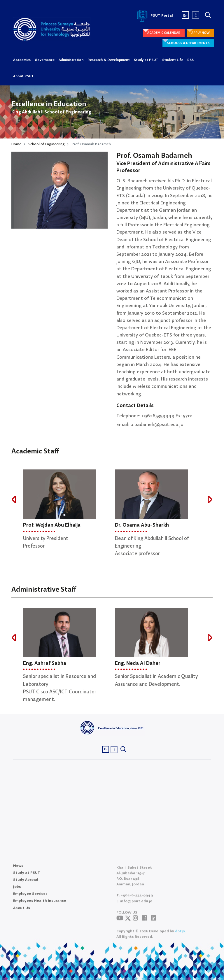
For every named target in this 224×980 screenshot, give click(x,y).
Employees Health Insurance (40, 905)
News (18, 870)
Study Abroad (26, 884)
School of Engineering (47, 144)
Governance (45, 60)
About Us (22, 912)
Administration (71, 60)
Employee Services (30, 898)
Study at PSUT (146, 60)
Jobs (17, 891)
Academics (22, 60)
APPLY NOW (201, 33)
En (185, 16)
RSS (190, 60)
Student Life (173, 60)
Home (16, 144)
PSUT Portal (154, 16)
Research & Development (109, 60)
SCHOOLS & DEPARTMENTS (188, 43)
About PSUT (23, 76)
